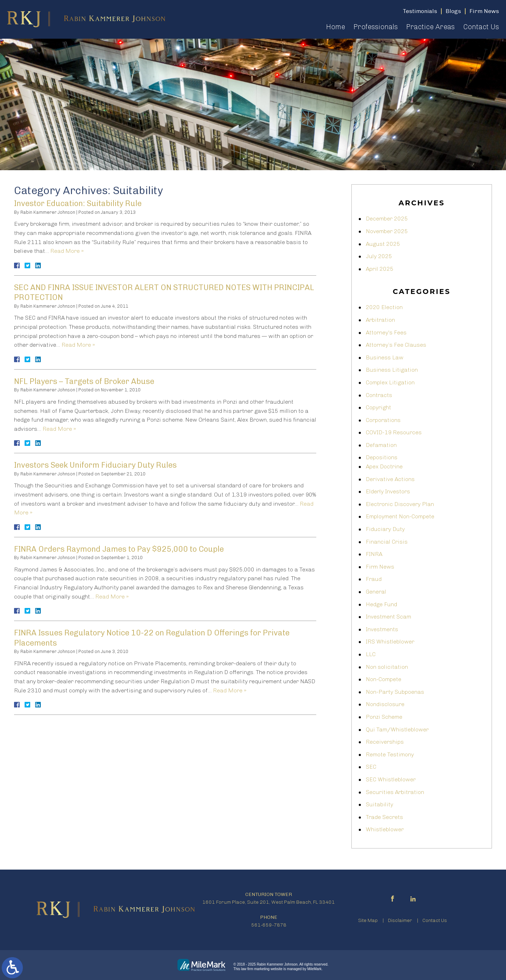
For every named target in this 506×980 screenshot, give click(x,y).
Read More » (67, 251)
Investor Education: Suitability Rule (78, 203)
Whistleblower (385, 829)
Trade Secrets (384, 817)
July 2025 (379, 256)
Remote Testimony (390, 754)
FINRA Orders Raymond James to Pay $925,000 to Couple (119, 549)
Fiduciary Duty (385, 529)
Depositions (382, 457)
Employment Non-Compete (400, 516)
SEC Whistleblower (391, 779)
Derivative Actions (390, 479)
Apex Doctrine (384, 466)
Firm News (380, 567)
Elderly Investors (388, 491)
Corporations (383, 420)
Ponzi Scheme (384, 717)
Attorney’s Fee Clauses (396, 345)
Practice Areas (430, 27)
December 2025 (387, 219)
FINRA (374, 554)
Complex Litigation (390, 382)
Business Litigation (392, 370)
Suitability (379, 804)
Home (336, 27)
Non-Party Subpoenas (395, 692)
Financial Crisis (387, 542)
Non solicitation (387, 667)
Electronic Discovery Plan (400, 504)
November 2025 (387, 231)
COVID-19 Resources (394, 432)
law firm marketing (255, 969)
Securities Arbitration (395, 792)
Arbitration (380, 320)
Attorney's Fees (386, 332)
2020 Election (384, 307)
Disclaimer (400, 920)
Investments (382, 629)
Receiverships (385, 742)
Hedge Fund (381, 604)
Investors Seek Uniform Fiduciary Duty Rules (95, 465)
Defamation (381, 445)
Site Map (368, 920)
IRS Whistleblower (390, 642)
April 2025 (380, 269)
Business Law (385, 357)
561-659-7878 (269, 925)
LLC (371, 654)
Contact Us (481, 27)
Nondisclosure (385, 704)
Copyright (378, 407)
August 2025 (383, 244)
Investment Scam (388, 617)
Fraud (374, 579)
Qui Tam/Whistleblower (397, 729)
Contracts (379, 395)
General (376, 592)
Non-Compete (384, 679)
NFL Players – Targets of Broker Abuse (84, 381)
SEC (371, 767)
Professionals (376, 27)
